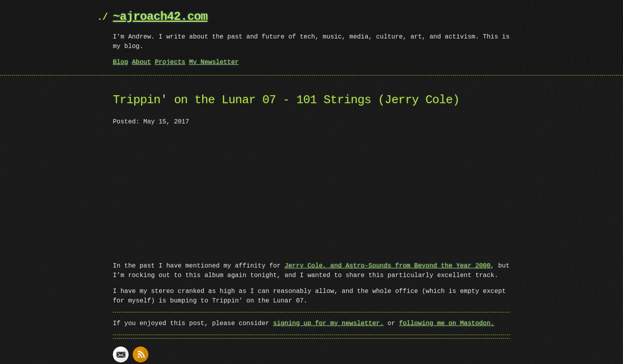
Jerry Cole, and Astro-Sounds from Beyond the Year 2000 (387, 265)
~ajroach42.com (160, 17)
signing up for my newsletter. (328, 323)
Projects (170, 62)
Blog (120, 62)
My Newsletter (214, 62)
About (141, 62)
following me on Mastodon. (447, 323)
